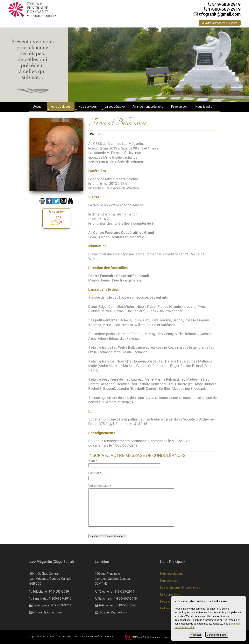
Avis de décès (61, 107)
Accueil (38, 107)
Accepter (196, 635)
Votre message (100, 486)
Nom (93, 461)
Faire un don (179, 107)
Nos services (88, 107)
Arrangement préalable (148, 107)
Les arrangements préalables (180, 587)
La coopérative (115, 107)
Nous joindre (204, 107)
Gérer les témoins (217, 635)
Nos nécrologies (171, 574)
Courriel (95, 473)
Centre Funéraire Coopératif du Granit (94, 637)
